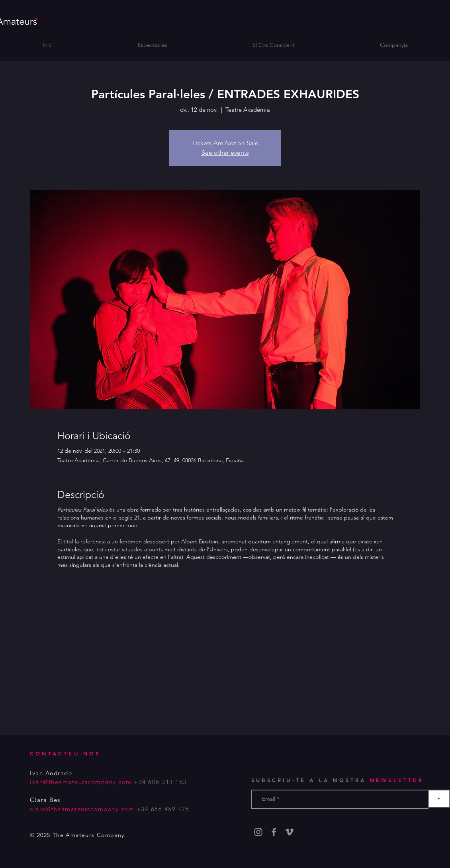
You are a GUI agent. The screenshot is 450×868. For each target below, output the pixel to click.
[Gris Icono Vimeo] (289, 832)
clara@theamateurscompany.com (82, 809)
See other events (225, 153)
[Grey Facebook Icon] (274, 832)
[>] (439, 799)
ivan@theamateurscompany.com (81, 782)
